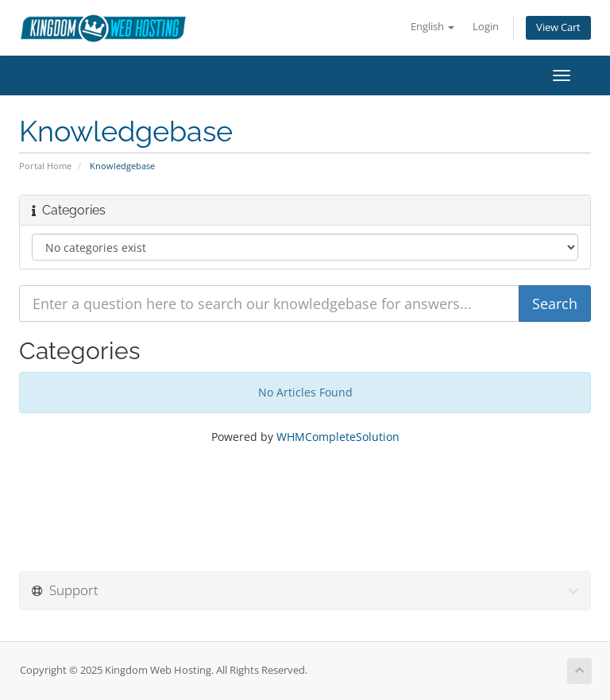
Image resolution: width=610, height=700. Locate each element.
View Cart (558, 27)
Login (486, 27)
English (432, 27)
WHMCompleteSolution (338, 437)
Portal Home (45, 166)
